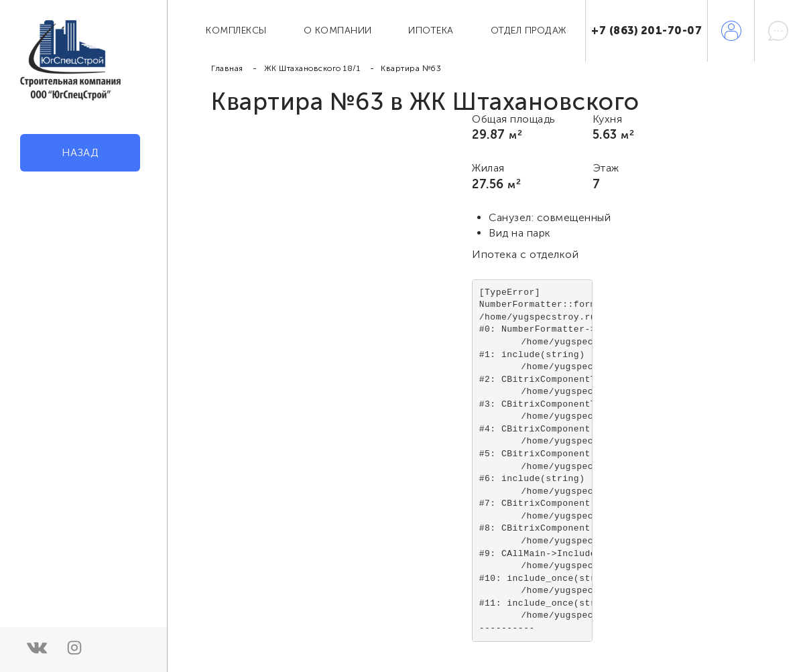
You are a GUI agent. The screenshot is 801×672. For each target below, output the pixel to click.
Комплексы (236, 30)
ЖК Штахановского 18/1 (312, 68)
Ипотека (431, 30)
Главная (227, 68)
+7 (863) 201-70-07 (646, 30)
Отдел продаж (529, 30)
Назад (80, 152)
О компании (338, 30)
